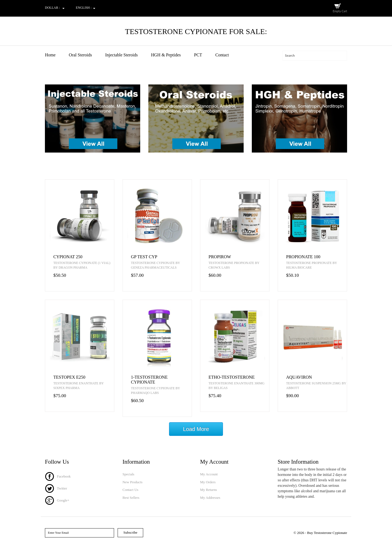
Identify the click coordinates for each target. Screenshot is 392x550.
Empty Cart (340, 11)
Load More (196, 430)
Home (50, 55)
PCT (198, 55)
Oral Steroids (80, 55)
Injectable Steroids (121, 55)
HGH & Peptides (166, 55)
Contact (222, 55)
